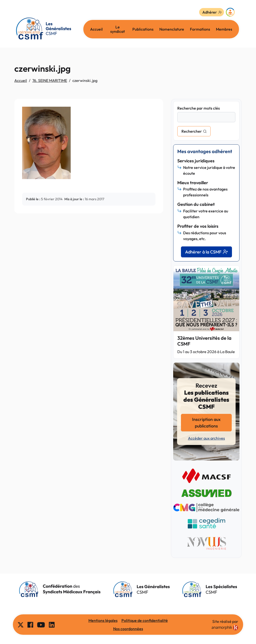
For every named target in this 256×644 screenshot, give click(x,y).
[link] (225, 628)
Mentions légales (103, 620)
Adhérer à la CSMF (206, 252)
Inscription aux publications (206, 423)
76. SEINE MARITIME (50, 80)
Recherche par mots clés (199, 108)
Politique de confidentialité (145, 620)
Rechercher (192, 131)
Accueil (96, 29)
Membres (224, 29)
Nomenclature (172, 29)
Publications (143, 29)
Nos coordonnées (128, 629)
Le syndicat (118, 29)
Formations (200, 29)
